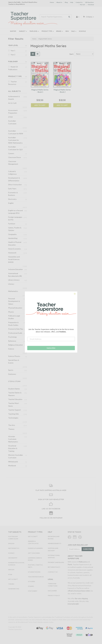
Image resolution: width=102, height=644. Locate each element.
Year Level (34, 31)
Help (72, 2)
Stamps (31, 586)
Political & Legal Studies (14, 317)
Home (52, 2)
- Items (88, 17)
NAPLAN (11, 570)
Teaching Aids (14, 414)
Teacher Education (15, 399)
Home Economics (15, 249)
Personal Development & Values (14, 301)
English (11, 203)
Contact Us (79, 2)
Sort (71, 54)
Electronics (12, 199)
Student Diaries (14, 389)
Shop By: (13, 31)
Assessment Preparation (13, 112)
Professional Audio (15, 333)
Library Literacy (14, 280)
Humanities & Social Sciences (16, 564)
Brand (60, 31)
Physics (11, 312)
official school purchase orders (79, 591)
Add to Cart (40, 105)
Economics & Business (13, 194)
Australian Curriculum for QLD (15, 148)
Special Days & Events (14, 361)
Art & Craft (12, 103)
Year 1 (13, 51)
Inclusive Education (15, 269)
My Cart (82, 5)
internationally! (73, 604)
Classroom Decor (15, 157)
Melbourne (83, 562)
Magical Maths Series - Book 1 (40, 91)
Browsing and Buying (54, 538)
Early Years (12, 189)
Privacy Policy (54, 595)
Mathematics (13, 291)
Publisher (13, 61)
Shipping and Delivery (53, 549)
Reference (12, 341)
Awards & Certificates (33, 542)
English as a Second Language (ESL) (15, 212)
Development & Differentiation (14, 179)
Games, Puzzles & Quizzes (15, 229)
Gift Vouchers (90, 2)
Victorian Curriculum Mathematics (13, 439)
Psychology (12, 337)
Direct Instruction (15, 185)
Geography (12, 234)
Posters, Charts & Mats (35, 566)
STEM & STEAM (14, 381)
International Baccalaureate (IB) (15, 275)
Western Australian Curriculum (16, 456)
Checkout (91, 5)
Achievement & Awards (14, 98)
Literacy (11, 284)
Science (11, 349)
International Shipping (54, 556)
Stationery (12, 374)
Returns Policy (54, 567)
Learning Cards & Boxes (35, 559)
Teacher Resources (12, 83)
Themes (11, 429)
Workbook (12, 466)
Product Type (48, 31)
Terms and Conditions (53, 585)
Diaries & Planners (35, 548)
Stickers (31, 581)
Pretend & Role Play (16, 329)
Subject (23, 31)
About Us (59, 2)
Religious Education (16, 345)
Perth (70, 564)
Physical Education (15, 308)
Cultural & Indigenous (12, 173)
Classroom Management (13, 163)
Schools (82, 31)
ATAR (10, 117)
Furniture (12, 224)
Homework (12, 253)
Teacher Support (15, 410)
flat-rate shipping (81, 598)
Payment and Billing (56, 562)
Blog (66, 2)
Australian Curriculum (12, 122)
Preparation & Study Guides (13, 324)
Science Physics (14, 356)
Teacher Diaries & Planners (15, 394)
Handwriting (13, 238)
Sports (11, 370)
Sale (74, 31)
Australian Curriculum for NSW (16, 132)
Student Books (34, 572)
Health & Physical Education (15, 243)
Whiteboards (13, 462)
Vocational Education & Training (13, 448)
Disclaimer (52, 591)
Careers (11, 153)
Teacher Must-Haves (14, 404)
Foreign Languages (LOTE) (15, 218)
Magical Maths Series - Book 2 (62, 91)
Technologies (13, 418)
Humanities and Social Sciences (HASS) (14, 259)
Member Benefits (55, 543)
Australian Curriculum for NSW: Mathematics (15, 140)
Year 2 (13, 55)
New (67, 31)
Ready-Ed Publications (13, 68)
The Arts (12, 425)
